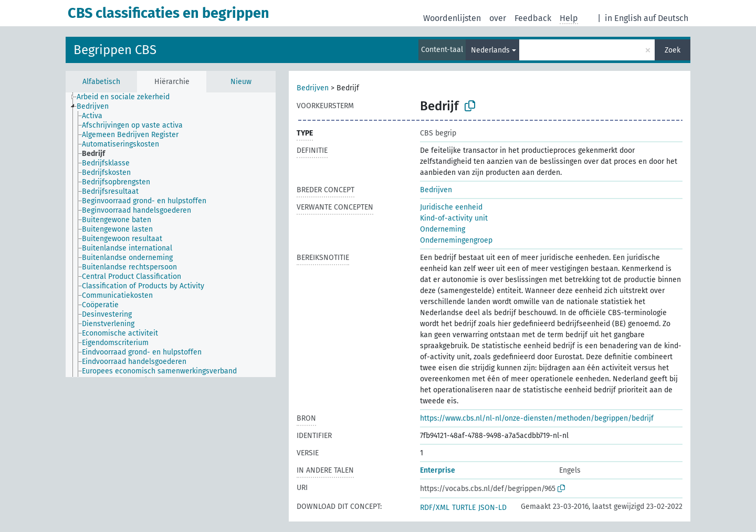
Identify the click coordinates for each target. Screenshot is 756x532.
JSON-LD (492, 508)
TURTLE (464, 508)
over (498, 18)
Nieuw (241, 82)
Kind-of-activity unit (454, 218)
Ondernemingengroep (456, 240)
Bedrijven (313, 88)
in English (623, 18)
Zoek (673, 50)
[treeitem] (128, 97)
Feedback (533, 18)
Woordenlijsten (452, 18)
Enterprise (438, 470)
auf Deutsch (666, 18)
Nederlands (490, 50)
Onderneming (443, 229)
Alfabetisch (101, 82)
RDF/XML (435, 508)
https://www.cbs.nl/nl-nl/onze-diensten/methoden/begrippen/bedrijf (537, 418)
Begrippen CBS (115, 50)
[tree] (171, 235)
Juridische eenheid (451, 207)
